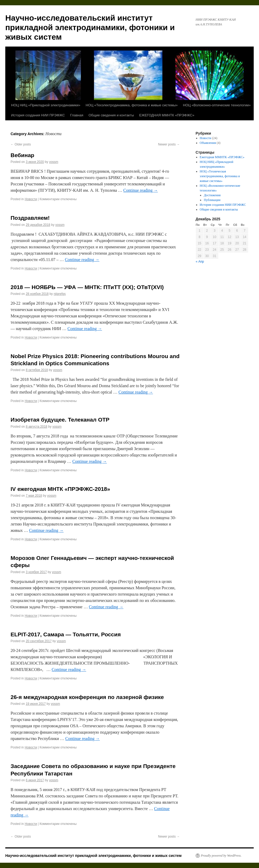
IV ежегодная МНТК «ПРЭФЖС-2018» (60, 489)
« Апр (200, 262)
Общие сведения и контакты (111, 115)
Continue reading (141, 190)
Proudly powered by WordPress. (221, 856)
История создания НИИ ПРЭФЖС (38, 115)
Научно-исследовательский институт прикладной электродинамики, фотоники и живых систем (90, 27)
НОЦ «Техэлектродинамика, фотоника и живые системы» (132, 105)
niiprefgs (60, 294)
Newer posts (169, 144)
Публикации (212, 200)
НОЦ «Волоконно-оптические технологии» (217, 105)
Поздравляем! (30, 218)
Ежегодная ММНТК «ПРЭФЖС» (222, 157)
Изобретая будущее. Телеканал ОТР (60, 420)
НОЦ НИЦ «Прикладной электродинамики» (46, 105)
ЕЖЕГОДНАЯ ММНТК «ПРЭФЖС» (167, 115)
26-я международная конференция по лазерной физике (87, 697)
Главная (77, 115)
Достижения (212, 195)
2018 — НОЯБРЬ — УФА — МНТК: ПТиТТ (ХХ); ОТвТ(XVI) (87, 287)
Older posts (21, 144)
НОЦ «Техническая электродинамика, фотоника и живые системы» (220, 176)
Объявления (208, 143)
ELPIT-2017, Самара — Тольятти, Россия (66, 634)
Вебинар (22, 155)
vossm (54, 162)
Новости (31, 199)
